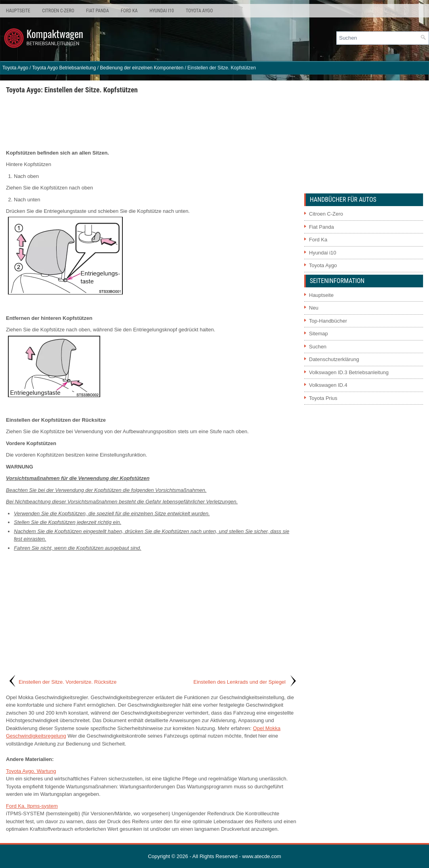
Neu (314, 308)
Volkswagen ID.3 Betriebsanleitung (349, 372)
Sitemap (318, 334)
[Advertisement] (152, 121)
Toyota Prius (323, 398)
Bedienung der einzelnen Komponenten (142, 68)
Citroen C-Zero (58, 11)
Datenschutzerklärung (334, 359)
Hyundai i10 (161, 11)
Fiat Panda (97, 11)
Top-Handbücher (328, 321)
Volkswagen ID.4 (328, 385)
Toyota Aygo (199, 11)
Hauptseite (18, 11)
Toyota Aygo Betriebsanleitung (64, 68)
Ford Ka (129, 11)
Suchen (318, 347)
